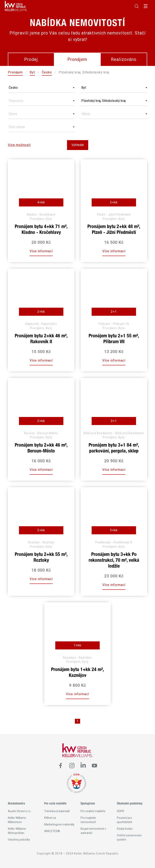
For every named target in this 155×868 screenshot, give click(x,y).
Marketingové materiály (59, 824)
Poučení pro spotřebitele (125, 820)
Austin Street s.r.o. (19, 811)
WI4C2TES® (52, 831)
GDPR (120, 811)
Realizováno (124, 59)
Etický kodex (125, 829)
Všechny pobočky (19, 840)
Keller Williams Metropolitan (17, 831)
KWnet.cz (50, 818)
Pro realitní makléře (93, 811)
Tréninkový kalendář (57, 811)
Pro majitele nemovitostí (88, 820)
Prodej (31, 59)
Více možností (19, 145)
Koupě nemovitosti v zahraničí (93, 831)
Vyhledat (78, 145)
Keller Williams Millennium (17, 820)
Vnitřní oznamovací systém (129, 837)
